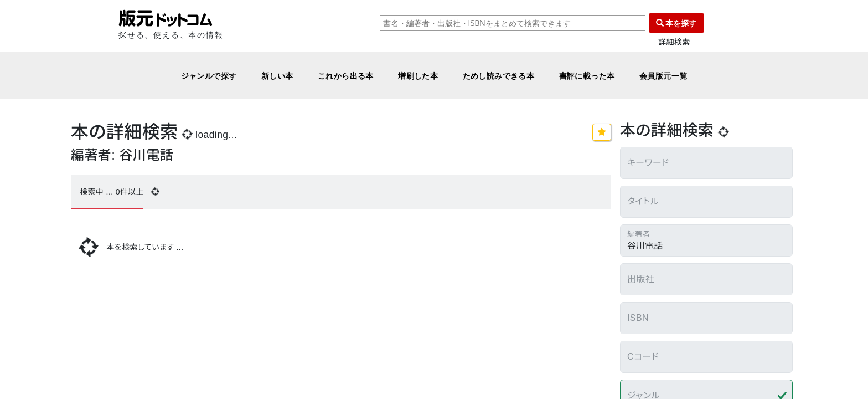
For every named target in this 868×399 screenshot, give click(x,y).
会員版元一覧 (663, 76)
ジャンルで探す (209, 76)
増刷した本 (418, 76)
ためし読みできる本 (499, 76)
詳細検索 (674, 42)
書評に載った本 (587, 76)
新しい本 (277, 76)
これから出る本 (346, 76)
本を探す (676, 23)
